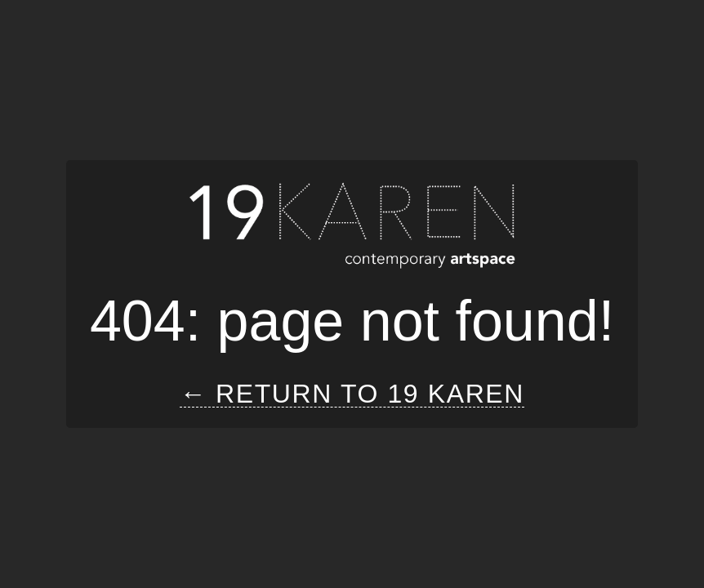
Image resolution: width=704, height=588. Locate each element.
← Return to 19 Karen (352, 394)
